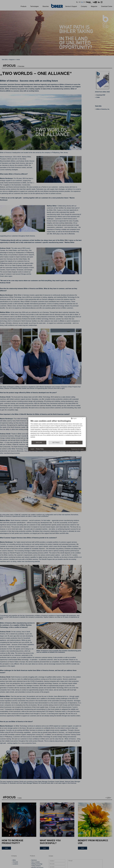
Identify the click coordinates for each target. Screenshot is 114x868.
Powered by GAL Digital (77, 449)
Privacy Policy (40, 449)
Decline (39, 443)
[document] (57, 430)
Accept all (74, 443)
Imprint (32, 449)
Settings (56, 443)
